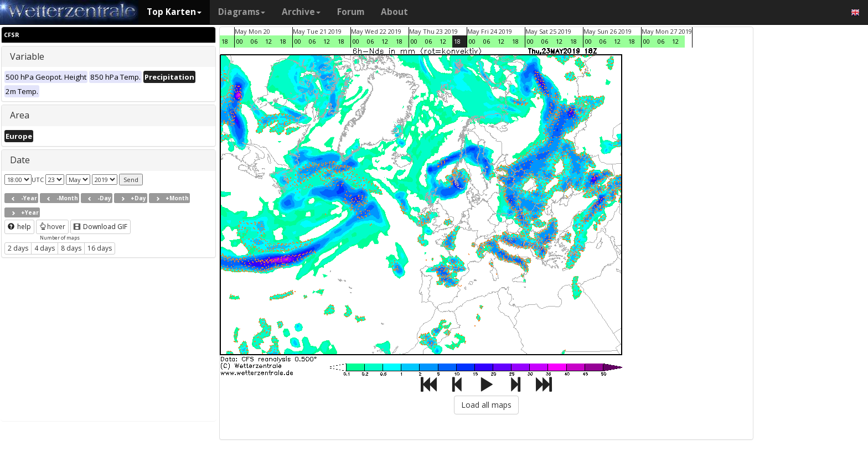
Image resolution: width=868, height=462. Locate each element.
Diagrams (242, 12)
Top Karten (174, 12)
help (19, 227)
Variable (27, 56)
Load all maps (486, 405)
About (394, 12)
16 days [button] (100, 248)
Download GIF (100, 227)
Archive (301, 12)
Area (20, 115)
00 (240, 41)
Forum (351, 12)
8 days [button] (71, 248)
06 (254, 41)
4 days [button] (45, 248)
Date (20, 160)
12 (268, 41)
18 (225, 41)
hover (52, 227)
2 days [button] (18, 248)
